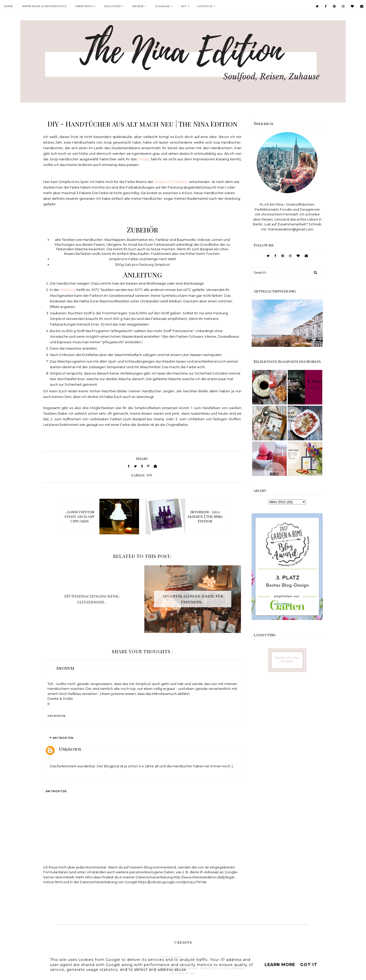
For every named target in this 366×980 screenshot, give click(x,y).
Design (143, 159)
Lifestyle (205, 6)
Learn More (280, 965)
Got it (309, 965)
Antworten (57, 716)
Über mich (84, 6)
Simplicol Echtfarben (172, 182)
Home (9, 6)
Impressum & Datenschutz (44, 6)
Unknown (70, 749)
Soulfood (113, 6)
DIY (184, 6)
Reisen (138, 6)
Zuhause (162, 6)
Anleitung (68, 290)
